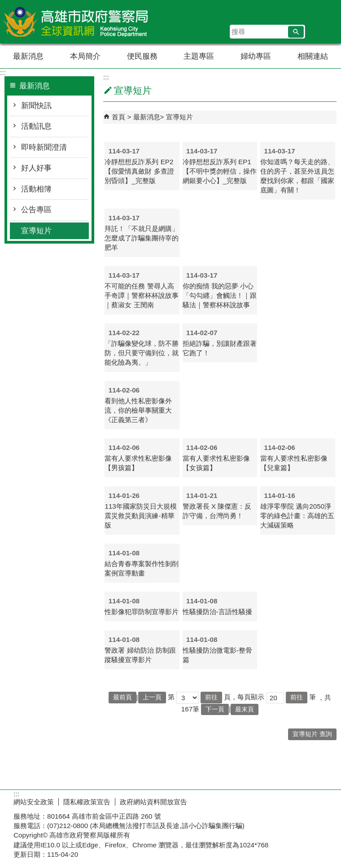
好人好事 (36, 168)
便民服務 (142, 56)
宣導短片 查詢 (312, 734)
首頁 (118, 117)
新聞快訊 (36, 106)
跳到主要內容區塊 (5, 5)
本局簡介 (85, 56)
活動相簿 (36, 189)
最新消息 (28, 56)
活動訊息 (36, 126)
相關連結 (313, 56)
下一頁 (215, 709)
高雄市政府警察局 (76, 22)
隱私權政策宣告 (87, 802)
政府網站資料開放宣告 (153, 802)
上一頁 (152, 697)
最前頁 (122, 697)
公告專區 (36, 210)
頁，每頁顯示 (244, 697)
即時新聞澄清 (44, 147)
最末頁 (245, 709)
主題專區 (199, 56)
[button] (296, 32)
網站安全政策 (34, 802)
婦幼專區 (256, 56)
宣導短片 (36, 231)
